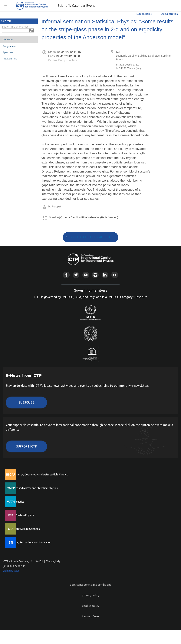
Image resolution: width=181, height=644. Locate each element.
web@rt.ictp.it (11, 571)
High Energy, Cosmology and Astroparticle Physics (39, 475)
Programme (9, 46)
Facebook (66, 275)
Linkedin (105, 275)
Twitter (76, 275)
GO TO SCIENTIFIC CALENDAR (92, 237)
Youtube (86, 275)
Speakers (8, 52)
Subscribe (26, 402)
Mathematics (17, 502)
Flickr (115, 275)
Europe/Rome (144, 14)
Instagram (95, 275)
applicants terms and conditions (91, 585)
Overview (8, 40)
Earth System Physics (22, 515)
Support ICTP (26, 446)
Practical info (10, 59)
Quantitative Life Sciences (25, 529)
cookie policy (91, 606)
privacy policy (90, 595)
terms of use (91, 616)
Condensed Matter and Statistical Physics (33, 488)
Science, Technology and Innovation (30, 542)
